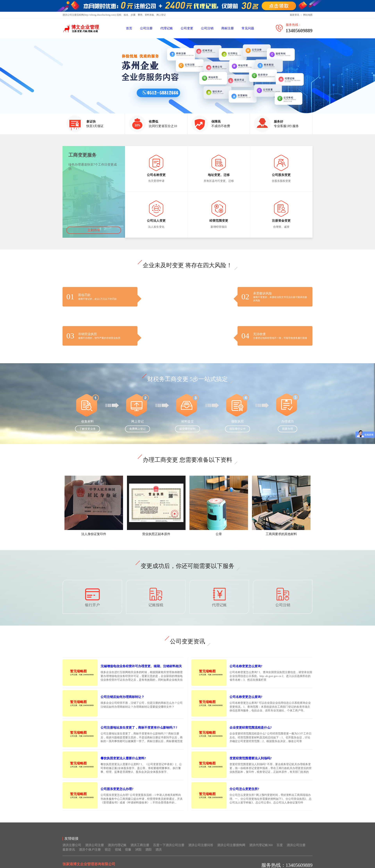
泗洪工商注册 (140, 849)
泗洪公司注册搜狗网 (231, 849)
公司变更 (187, 28)
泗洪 (159, 854)
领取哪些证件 (237, 433)
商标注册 (228, 28)
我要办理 (287, 433)
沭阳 (138, 854)
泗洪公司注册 (95, 849)
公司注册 (146, 28)
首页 (129, 28)
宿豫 (128, 854)
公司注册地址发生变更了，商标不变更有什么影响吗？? (139, 732)
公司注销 (207, 28)
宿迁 (108, 854)
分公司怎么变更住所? (244, 793)
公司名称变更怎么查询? (246, 670)
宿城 (118, 854)
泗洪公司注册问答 (201, 849)
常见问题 (248, 28)
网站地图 (308, 15)
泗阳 (148, 854)
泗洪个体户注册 (90, 854)
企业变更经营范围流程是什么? (251, 732)
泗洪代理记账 (117, 849)
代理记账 (167, 28)
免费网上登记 (137, 433)
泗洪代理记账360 (261, 849)
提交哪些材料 (187, 433)
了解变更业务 (87, 433)
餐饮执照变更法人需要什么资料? (123, 762)
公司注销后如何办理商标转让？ (122, 701)
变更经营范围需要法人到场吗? (251, 762)
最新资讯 (295, 15)
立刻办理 (94, 234)
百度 (280, 849)
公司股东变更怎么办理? (117, 793)
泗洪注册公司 (72, 849)
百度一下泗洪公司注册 (169, 849)
